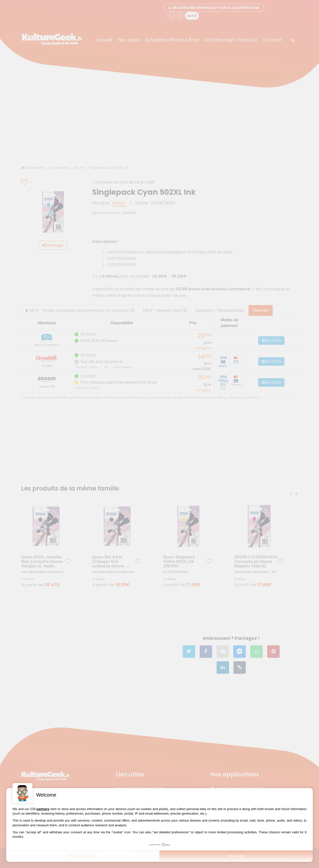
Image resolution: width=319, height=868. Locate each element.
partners (43, 809)
